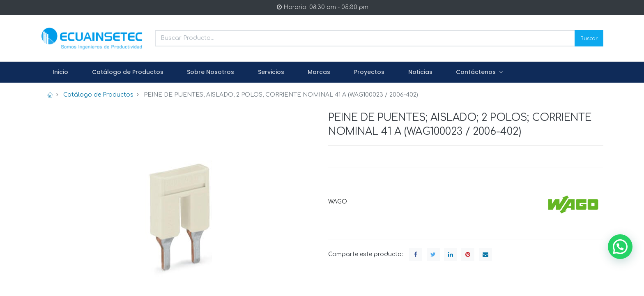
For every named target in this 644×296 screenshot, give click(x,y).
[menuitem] (60, 72)
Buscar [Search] (589, 38)
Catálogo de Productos (98, 95)
